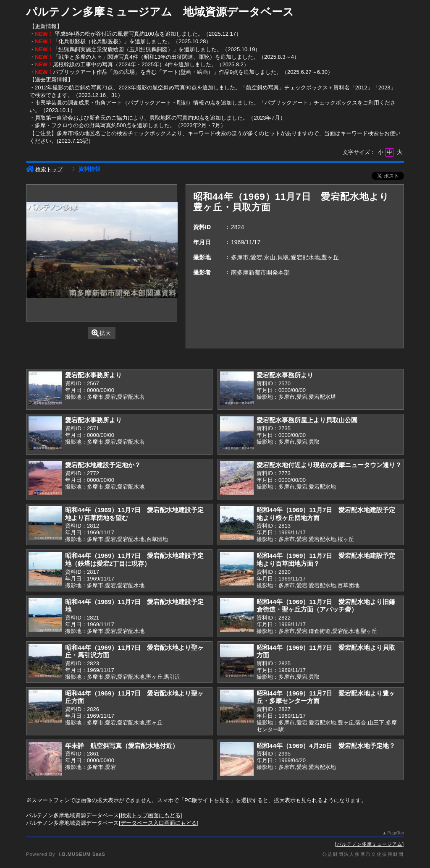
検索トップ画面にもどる (151, 815)
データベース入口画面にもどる (159, 823)
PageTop (396, 833)
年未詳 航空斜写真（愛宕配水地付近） (122, 746)
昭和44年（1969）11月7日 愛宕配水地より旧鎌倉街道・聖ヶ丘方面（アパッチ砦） (326, 606)
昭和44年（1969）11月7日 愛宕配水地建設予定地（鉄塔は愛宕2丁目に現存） (134, 559)
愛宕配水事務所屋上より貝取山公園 (307, 420)
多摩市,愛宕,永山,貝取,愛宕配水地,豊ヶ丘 (285, 257)
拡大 (101, 333)
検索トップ (44, 169)
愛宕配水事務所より (93, 375)
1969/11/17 (246, 242)
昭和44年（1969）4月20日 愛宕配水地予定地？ (326, 746)
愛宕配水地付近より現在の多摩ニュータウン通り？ (329, 465)
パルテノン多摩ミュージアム (370, 844)
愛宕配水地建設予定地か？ (103, 465)
